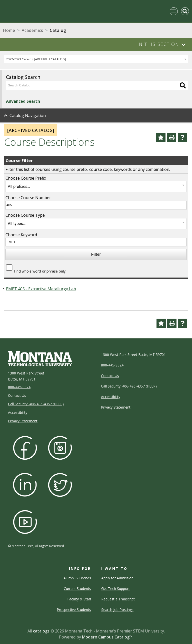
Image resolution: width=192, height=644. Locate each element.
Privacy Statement (23, 421)
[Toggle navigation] (174, 11)
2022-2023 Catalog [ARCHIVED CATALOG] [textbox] (36, 59)
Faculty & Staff (79, 599)
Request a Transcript (118, 599)
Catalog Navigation (28, 115)
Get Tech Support (115, 589)
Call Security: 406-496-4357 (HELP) (36, 404)
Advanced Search (23, 101)
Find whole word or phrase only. (40, 271)
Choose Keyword (21, 235)
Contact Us (17, 395)
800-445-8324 (19, 387)
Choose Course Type (25, 215)
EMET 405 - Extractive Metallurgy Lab (41, 289)
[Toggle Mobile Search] (185, 11)
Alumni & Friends (77, 578)
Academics (32, 30)
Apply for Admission (117, 578)
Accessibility (18, 412)
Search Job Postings (117, 610)
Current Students (77, 589)
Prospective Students (74, 610)
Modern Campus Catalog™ (107, 637)
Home (9, 30)
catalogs (41, 631)
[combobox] (96, 59)
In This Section (158, 44)
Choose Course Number (28, 198)
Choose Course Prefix (26, 178)
